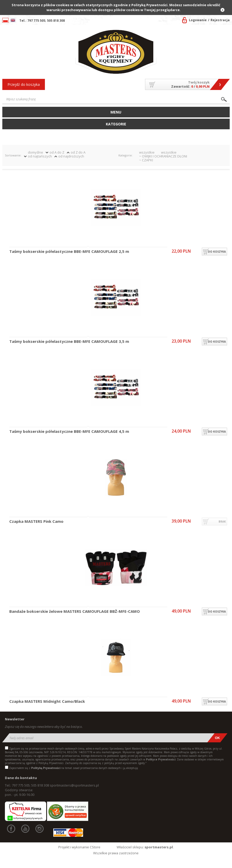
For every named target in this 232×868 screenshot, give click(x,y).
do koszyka (217, 252)
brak (222, 522)
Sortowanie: (13, 155)
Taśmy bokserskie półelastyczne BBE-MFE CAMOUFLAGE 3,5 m (69, 342)
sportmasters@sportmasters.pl (74, 785)
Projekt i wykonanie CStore (79, 847)
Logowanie (198, 20)
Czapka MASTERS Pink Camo (36, 522)
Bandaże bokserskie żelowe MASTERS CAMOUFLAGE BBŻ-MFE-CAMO (75, 612)
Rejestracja (220, 20)
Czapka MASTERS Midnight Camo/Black (47, 701)
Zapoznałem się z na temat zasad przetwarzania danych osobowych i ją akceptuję (74, 768)
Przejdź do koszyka (24, 84)
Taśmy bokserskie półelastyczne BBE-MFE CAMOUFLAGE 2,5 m (69, 252)
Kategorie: (126, 155)
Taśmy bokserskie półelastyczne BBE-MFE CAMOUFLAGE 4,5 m (69, 432)
